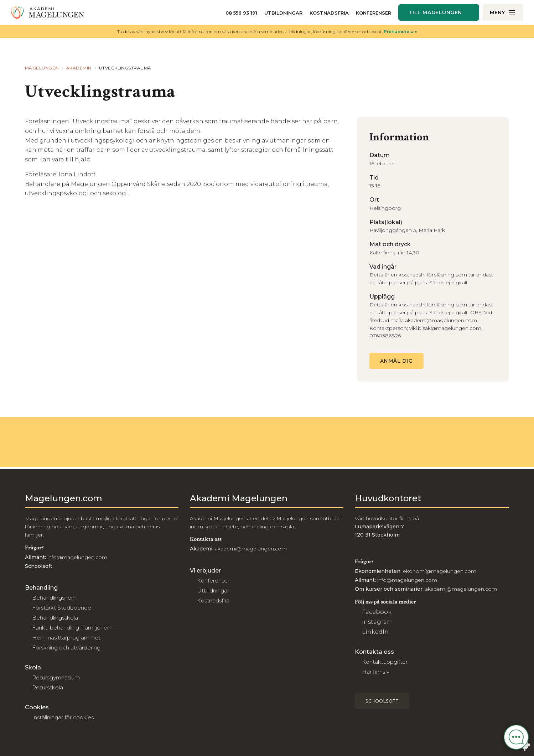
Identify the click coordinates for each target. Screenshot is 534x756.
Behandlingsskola (55, 618)
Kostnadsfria (329, 13)
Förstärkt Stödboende (62, 608)
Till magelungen (436, 12)
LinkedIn (375, 632)
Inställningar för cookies (63, 717)
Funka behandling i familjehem (72, 628)
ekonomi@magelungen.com (440, 571)
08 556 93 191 (241, 13)
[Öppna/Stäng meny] (503, 12)
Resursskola (48, 687)
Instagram (377, 622)
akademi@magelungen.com (251, 549)
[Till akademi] (48, 12)
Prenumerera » (400, 32)
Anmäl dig (396, 361)
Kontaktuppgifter (385, 662)
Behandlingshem (54, 598)
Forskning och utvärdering (66, 648)
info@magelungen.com (77, 557)
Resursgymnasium (56, 677)
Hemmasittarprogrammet (66, 638)
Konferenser (374, 13)
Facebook (377, 612)
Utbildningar (283, 13)
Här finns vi (376, 672)
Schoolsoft (382, 701)
